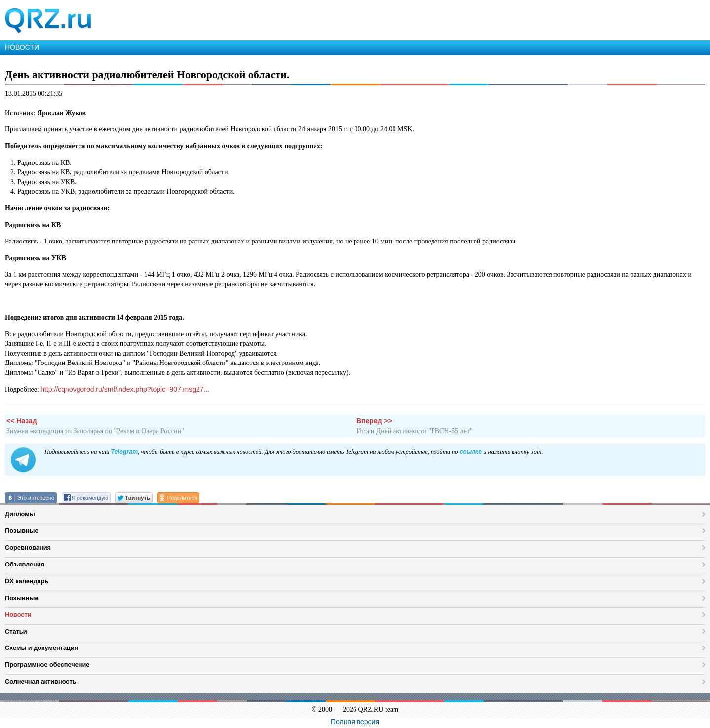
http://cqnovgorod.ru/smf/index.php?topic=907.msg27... (125, 389)
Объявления (25, 564)
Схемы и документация (41, 648)
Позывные (22, 531)
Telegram (124, 452)
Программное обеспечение (47, 665)
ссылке (471, 452)
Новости (18, 615)
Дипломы (20, 514)
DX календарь (27, 581)
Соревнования (28, 547)
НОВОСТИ (22, 47)
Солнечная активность (41, 681)
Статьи (16, 631)
